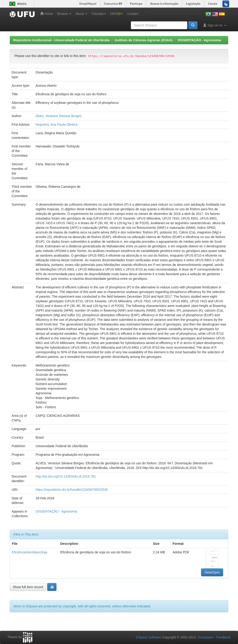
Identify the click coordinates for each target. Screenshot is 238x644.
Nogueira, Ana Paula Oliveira (56, 124)
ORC (117, 14)
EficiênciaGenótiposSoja (30, 552)
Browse (64, 14)
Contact (133, 14)
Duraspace (205, 637)
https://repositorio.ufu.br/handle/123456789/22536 (72, 490)
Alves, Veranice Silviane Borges (59, 116)
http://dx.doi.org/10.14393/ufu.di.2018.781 (66, 476)
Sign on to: (215, 25)
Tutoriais (99, 14)
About (81, 14)
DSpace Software (149, 637)
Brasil (17, 4)
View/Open (212, 572)
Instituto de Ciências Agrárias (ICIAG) (144, 40)
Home (47, 14)
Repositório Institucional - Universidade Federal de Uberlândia (61, 40)
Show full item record (28, 587)
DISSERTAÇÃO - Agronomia (199, 40)
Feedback (223, 637)
